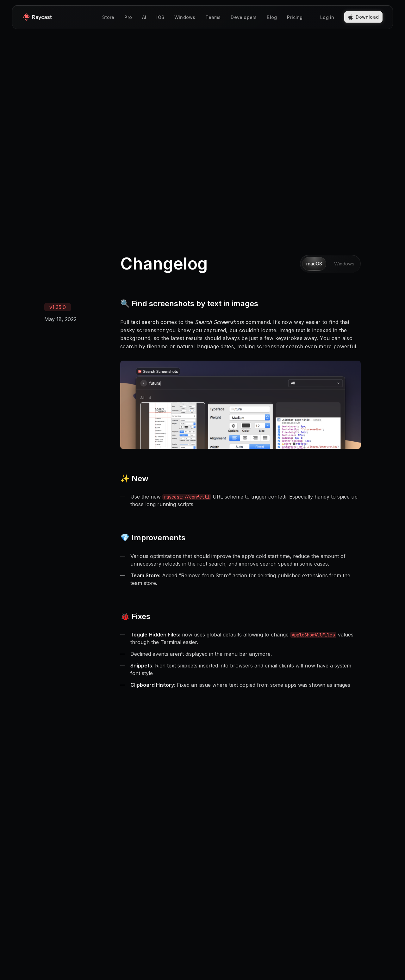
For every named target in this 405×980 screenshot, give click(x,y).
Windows (185, 17)
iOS (160, 17)
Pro (128, 17)
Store (108, 17)
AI (144, 17)
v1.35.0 (58, 307)
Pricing (295, 17)
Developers (244, 17)
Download (363, 17)
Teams (213, 17)
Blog (272, 17)
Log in (327, 17)
